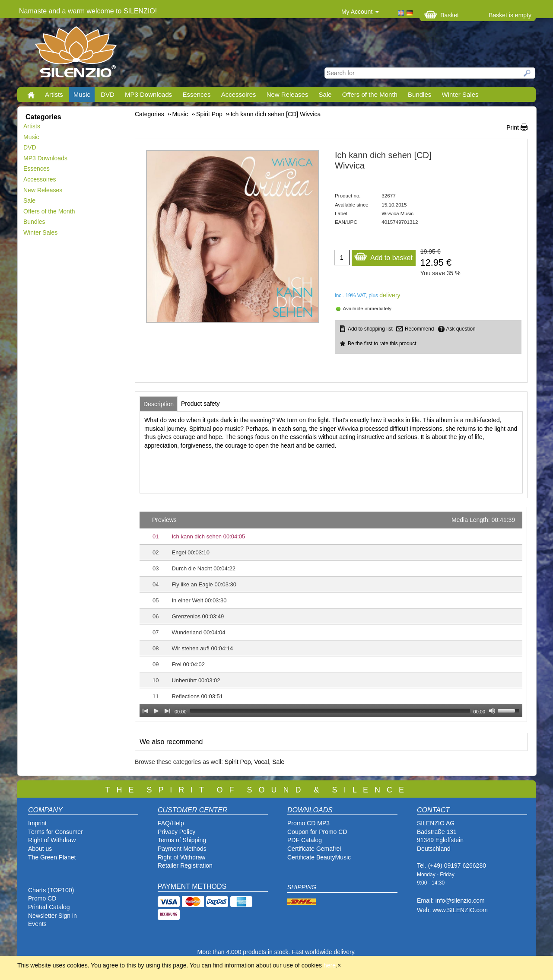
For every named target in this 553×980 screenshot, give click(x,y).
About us (40, 849)
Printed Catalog (49, 907)
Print (513, 127)
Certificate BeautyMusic (319, 857)
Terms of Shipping (182, 840)
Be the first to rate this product (382, 344)
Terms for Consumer (56, 832)
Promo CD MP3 (308, 823)
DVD (108, 94)
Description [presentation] (159, 404)
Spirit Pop (238, 762)
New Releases (288, 94)
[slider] (330, 711)
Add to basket (383, 256)
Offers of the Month (370, 94)
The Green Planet (52, 857)
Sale (325, 94)
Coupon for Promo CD (317, 832)
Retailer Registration (185, 865)
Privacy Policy (176, 832)
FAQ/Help (171, 823)
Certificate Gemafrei (314, 849)
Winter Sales (460, 94)
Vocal (261, 762)
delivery (390, 295)
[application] (331, 614)
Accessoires (239, 94)
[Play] (156, 711)
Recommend (419, 329)
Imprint (37, 823)
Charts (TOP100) (51, 890)
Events (37, 924)
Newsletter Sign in (52, 916)
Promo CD (42, 898)
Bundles (420, 94)
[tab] (159, 404)
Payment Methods (182, 849)
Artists (54, 94)
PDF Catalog (305, 840)
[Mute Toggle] (492, 711)
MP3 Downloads (148, 94)
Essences (196, 94)
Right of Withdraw (52, 840)
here (330, 965)
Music (82, 94)
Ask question (461, 329)
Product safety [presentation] (200, 404)
